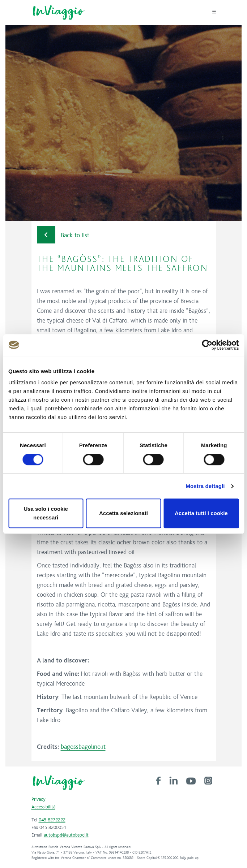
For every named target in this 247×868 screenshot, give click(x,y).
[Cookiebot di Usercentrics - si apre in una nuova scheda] (207, 345)
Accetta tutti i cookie (201, 513)
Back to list (63, 235)
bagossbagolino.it (83, 747)
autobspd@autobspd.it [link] (66, 835)
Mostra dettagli (205, 486)
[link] (158, 780)
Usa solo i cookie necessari (46, 513)
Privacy (39, 799)
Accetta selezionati (123, 513)
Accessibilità (43, 807)
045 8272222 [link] (52, 820)
